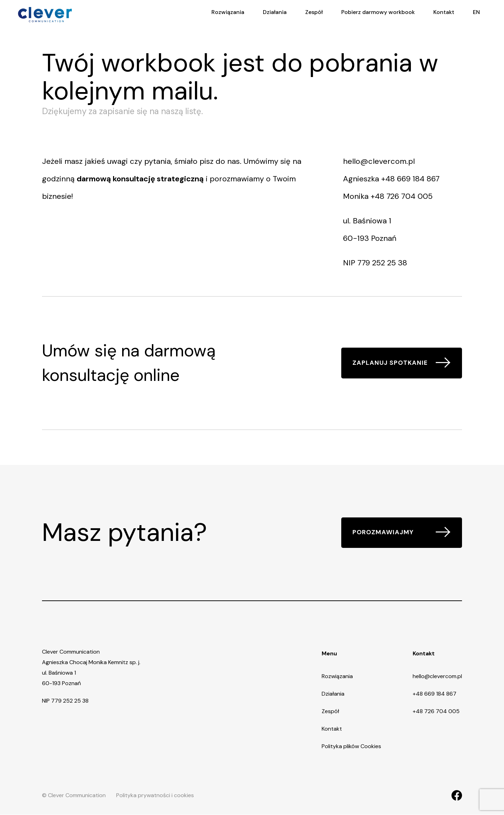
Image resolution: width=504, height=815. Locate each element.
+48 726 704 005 (402, 196)
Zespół (330, 712)
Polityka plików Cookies (351, 747)
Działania (333, 694)
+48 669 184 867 (410, 179)
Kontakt (332, 729)
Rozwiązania (337, 677)
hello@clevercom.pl (379, 161)
